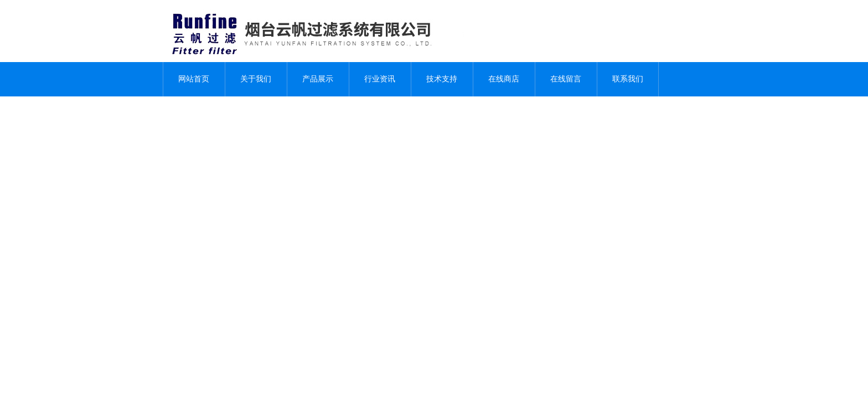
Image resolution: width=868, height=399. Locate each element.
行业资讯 (380, 79)
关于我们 (256, 79)
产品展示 (318, 79)
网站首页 (194, 79)
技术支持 (442, 79)
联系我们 (628, 79)
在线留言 (566, 79)
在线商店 (504, 79)
